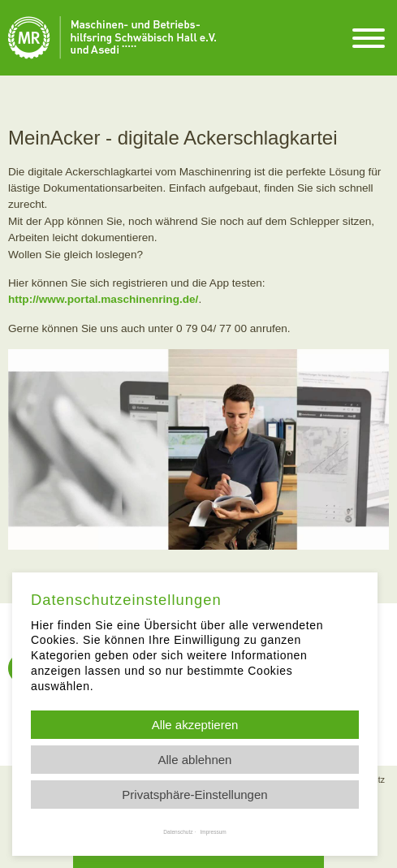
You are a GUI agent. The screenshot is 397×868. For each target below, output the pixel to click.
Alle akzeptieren (195, 725)
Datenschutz (178, 832)
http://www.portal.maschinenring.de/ (103, 299)
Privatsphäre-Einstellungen (194, 795)
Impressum (214, 832)
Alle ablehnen (195, 760)
